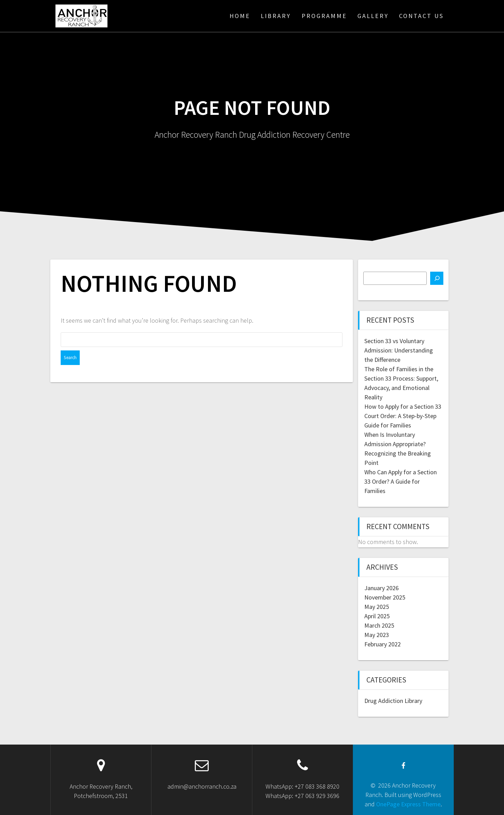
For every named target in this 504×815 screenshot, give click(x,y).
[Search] (437, 278)
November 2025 (385, 597)
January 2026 (381, 588)
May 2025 (377, 607)
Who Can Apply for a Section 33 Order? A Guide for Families (401, 481)
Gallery (373, 16)
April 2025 (377, 616)
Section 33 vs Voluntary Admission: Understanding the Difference (399, 350)
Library (276, 16)
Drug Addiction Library (393, 701)
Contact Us (421, 16)
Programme (324, 16)
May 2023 (377, 635)
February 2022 (383, 644)
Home (240, 16)
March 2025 (379, 625)
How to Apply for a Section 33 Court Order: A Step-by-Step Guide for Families (403, 416)
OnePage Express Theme (408, 804)
